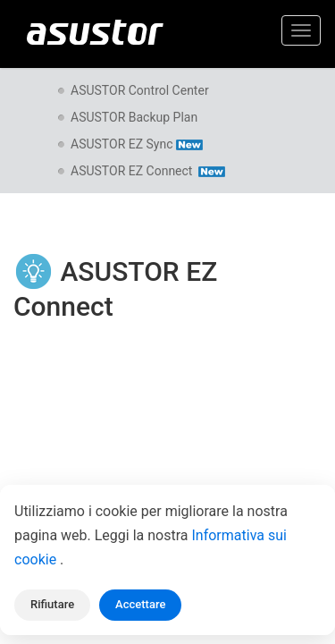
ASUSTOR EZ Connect (148, 171)
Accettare (140, 604)
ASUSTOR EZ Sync (137, 144)
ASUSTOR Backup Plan (134, 117)
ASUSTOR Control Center (140, 90)
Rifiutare (52, 604)
